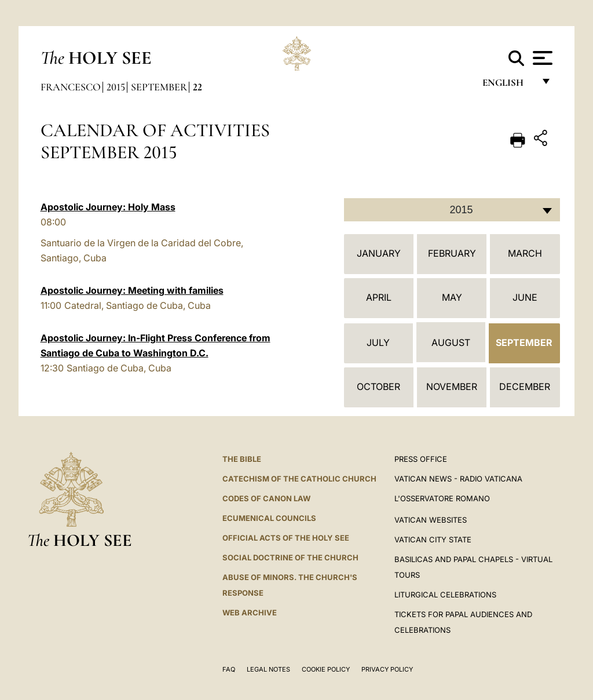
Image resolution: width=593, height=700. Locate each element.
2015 (116, 87)
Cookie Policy (326, 669)
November (452, 387)
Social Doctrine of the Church (290, 557)
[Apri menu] (541, 58)
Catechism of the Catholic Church (299, 479)
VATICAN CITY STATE (433, 539)
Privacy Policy (387, 669)
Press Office (421, 459)
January (379, 253)
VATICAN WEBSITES (431, 520)
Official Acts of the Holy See (286, 538)
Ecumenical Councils (269, 518)
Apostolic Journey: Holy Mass (108, 207)
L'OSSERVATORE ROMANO (442, 498)
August (451, 342)
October (378, 387)
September (159, 87)
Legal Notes (268, 669)
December (525, 387)
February (452, 253)
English (508, 85)
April (379, 297)
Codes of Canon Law (266, 498)
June (525, 297)
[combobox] (452, 210)
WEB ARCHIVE (250, 612)
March (525, 253)
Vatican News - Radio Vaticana (458, 479)
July (378, 342)
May (452, 297)
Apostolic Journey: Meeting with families (132, 290)
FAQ (229, 669)
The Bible (242, 459)
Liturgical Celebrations (445, 595)
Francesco (71, 87)
